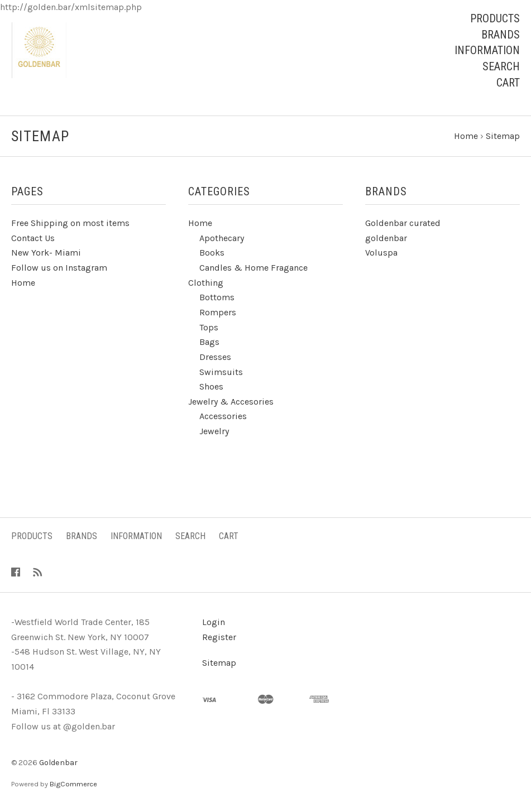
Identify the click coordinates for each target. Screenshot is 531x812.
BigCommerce (73, 784)
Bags (209, 342)
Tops (209, 327)
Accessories (223, 416)
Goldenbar (58, 763)
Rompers (218, 312)
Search (501, 66)
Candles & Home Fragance (253, 268)
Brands (501, 35)
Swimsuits (221, 372)
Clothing (206, 283)
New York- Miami (46, 253)
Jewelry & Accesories (231, 402)
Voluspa (381, 253)
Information (487, 50)
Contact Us (33, 238)
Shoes (211, 386)
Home (23, 283)
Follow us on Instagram (59, 268)
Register (219, 637)
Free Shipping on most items (70, 223)
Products (495, 18)
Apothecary (222, 238)
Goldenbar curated (403, 223)
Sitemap (219, 663)
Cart (508, 83)
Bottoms (217, 297)
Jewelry (214, 431)
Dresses (215, 357)
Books (212, 253)
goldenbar (386, 238)
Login (214, 622)
